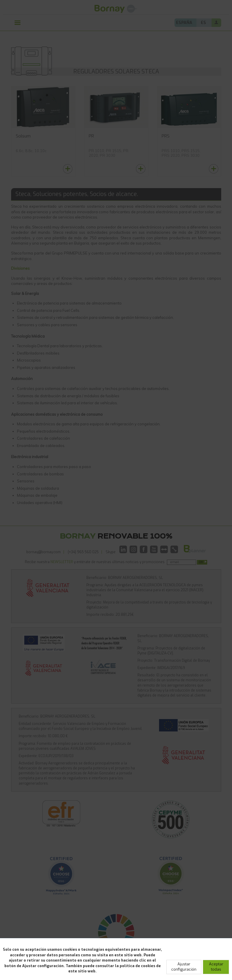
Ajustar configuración (184, 967)
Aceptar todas (216, 967)
